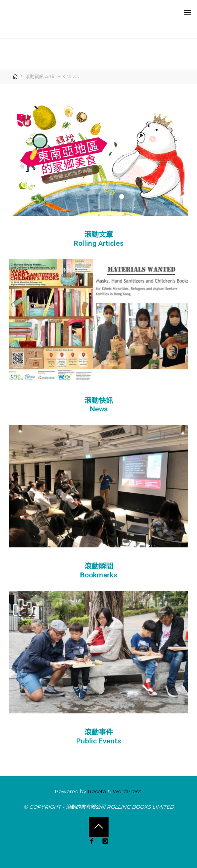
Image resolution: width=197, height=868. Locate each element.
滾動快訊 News (99, 405)
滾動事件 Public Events (99, 737)
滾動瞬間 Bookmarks (99, 571)
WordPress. (128, 791)
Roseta (96, 791)
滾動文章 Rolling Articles (99, 239)
